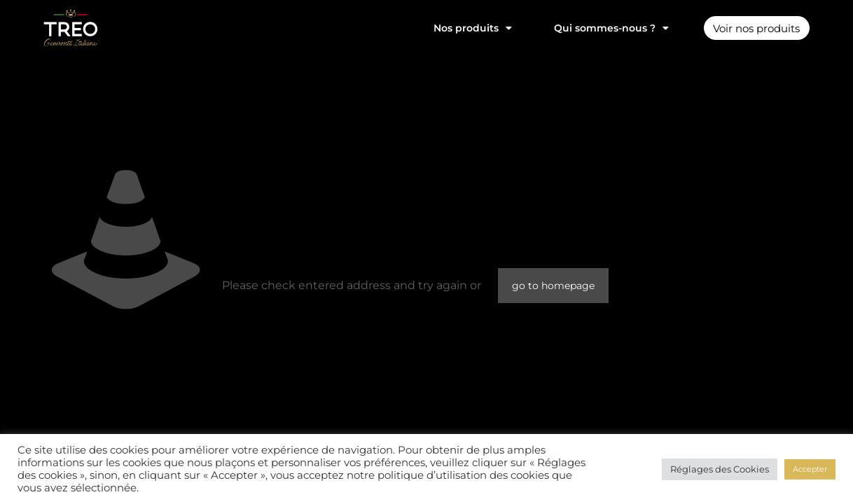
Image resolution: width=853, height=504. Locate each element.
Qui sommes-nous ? (602, 28)
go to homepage (553, 286)
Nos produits (464, 28)
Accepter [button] (810, 469)
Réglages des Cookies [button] (720, 469)
